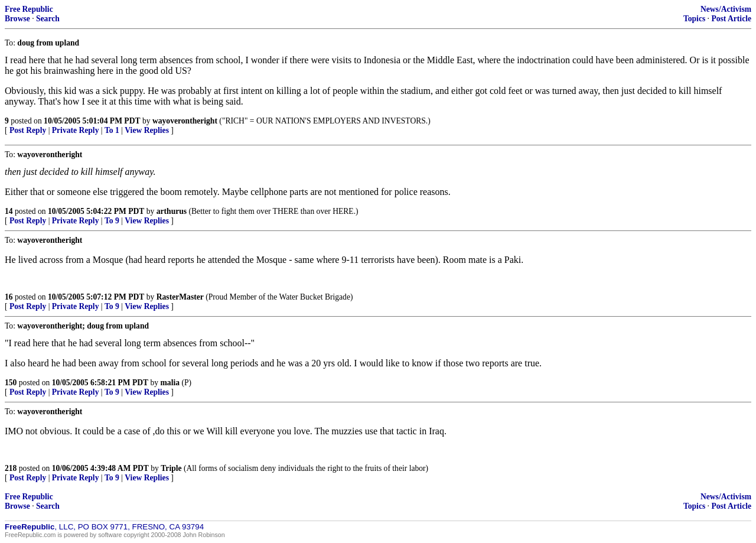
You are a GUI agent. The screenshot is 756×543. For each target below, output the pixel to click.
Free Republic (29, 9)
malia (170, 383)
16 (9, 297)
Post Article (731, 19)
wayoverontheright (185, 121)
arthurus (172, 211)
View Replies (147, 130)
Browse (17, 19)
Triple (171, 468)
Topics (694, 19)
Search (48, 19)
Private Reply (76, 130)
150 (11, 383)
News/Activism (726, 9)
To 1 (112, 130)
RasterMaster (180, 297)
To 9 (112, 221)
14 (9, 211)
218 (11, 468)
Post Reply (28, 130)
